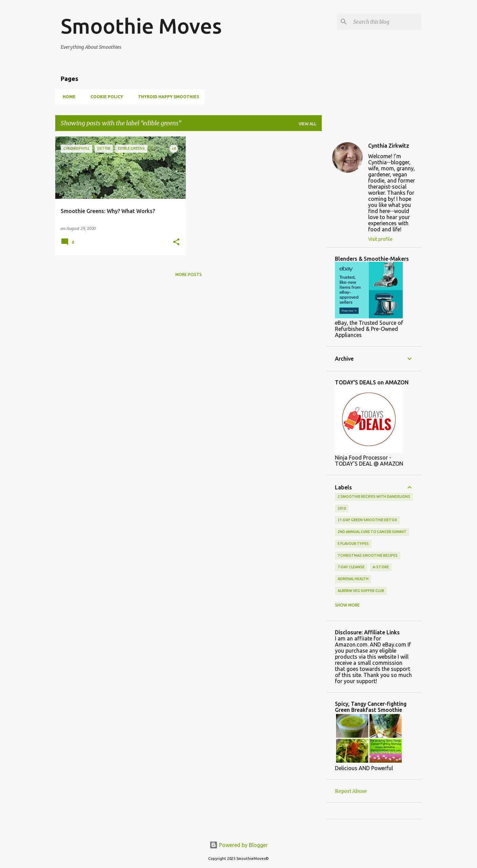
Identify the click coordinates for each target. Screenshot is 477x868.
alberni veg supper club (361, 591)
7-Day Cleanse (351, 567)
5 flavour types (353, 544)
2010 (342, 508)
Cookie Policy (105, 97)
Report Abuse (351, 791)
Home (67, 97)
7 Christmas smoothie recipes (368, 555)
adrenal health (353, 579)
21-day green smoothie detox (367, 520)
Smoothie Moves (141, 26)
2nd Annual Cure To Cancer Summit (372, 532)
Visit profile (380, 239)
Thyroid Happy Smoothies (166, 97)
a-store (381, 567)
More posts (188, 274)
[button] (176, 242)
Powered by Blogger (239, 845)
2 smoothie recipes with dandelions (374, 496)
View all (307, 124)
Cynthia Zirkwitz (389, 146)
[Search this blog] (386, 22)
